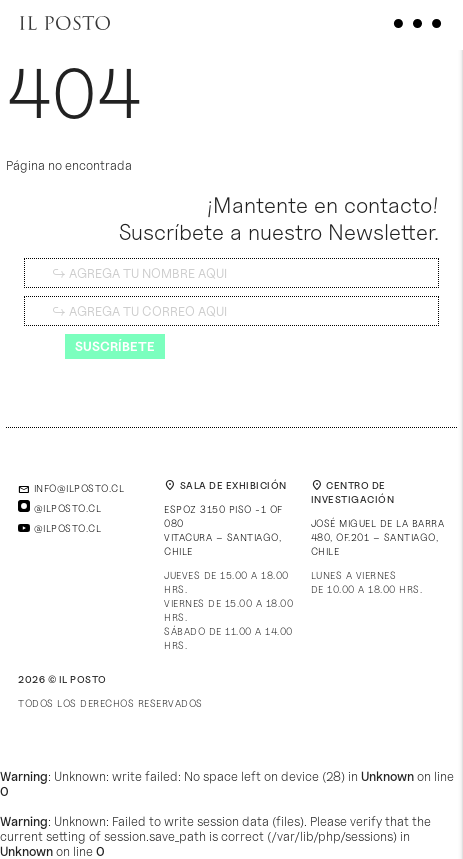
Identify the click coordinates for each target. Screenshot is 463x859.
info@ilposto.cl (71, 488)
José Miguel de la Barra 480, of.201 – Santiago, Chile (378, 537)
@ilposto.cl (59, 508)
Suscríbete (115, 346)
